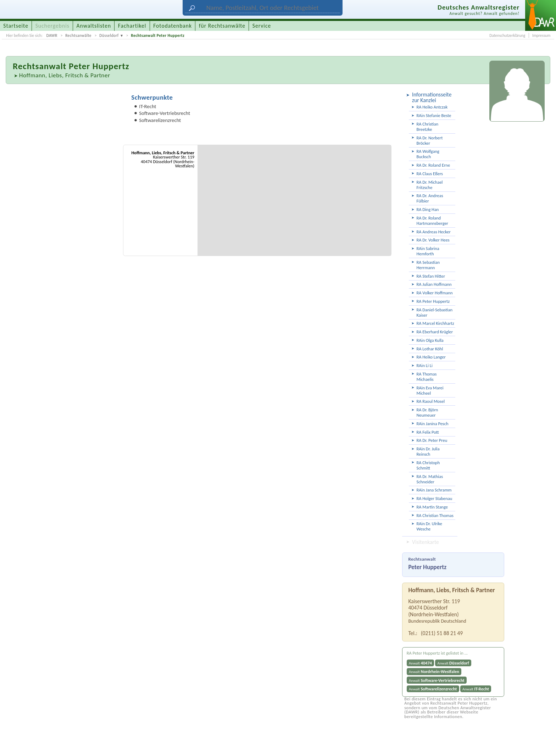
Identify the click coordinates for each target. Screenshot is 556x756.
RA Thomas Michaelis (427, 377)
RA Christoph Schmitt (428, 465)
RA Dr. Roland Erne (433, 165)
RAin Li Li (425, 365)
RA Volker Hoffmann (435, 293)
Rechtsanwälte (78, 35)
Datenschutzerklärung (507, 35)
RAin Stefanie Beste (434, 115)
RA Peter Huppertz (433, 301)
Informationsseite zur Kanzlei (432, 97)
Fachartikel (132, 26)
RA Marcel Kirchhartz (435, 323)
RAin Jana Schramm (434, 490)
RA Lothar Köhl (430, 349)
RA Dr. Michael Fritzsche (430, 185)
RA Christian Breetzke (427, 127)
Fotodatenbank (173, 26)
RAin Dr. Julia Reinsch (428, 451)
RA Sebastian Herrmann (428, 265)
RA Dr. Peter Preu (432, 440)
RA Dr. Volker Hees (433, 240)
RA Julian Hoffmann (434, 284)
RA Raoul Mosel (431, 401)
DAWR (52, 35)
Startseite (16, 26)
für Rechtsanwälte (222, 26)
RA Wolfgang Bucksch (428, 154)
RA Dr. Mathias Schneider (430, 479)
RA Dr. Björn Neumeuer (427, 412)
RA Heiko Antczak (432, 107)
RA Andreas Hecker (434, 232)
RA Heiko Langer (431, 357)
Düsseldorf (109, 35)
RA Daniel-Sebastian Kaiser (435, 312)
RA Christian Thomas (435, 515)
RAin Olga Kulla (430, 340)
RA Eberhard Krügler (435, 332)
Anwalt (420, 663)
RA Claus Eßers (430, 174)
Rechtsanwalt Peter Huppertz (158, 35)
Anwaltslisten (94, 26)
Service (262, 26)
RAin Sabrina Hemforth (428, 251)
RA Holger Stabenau (435, 498)
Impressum (541, 35)
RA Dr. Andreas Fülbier (430, 198)
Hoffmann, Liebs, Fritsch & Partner (65, 75)
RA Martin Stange (432, 507)
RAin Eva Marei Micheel (430, 390)
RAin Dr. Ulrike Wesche (430, 526)
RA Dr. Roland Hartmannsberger (432, 221)
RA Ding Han (428, 209)
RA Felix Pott (428, 432)
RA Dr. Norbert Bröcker (430, 140)
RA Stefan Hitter (431, 276)
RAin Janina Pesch (433, 424)
